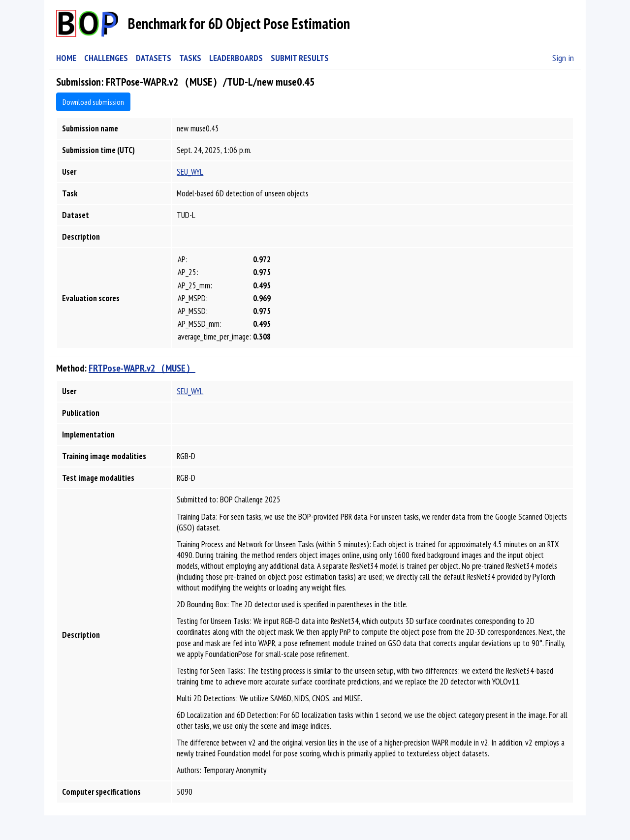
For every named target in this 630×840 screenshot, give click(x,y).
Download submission (93, 102)
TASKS (190, 58)
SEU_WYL (190, 172)
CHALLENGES (106, 58)
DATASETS (154, 58)
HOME (66, 58)
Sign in (563, 58)
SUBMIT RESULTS (300, 58)
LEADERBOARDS (236, 58)
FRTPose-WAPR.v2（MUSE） (142, 368)
